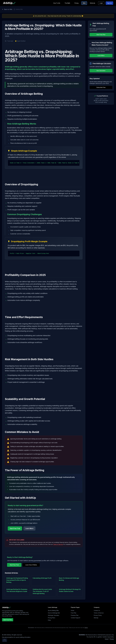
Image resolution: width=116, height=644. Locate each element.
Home (73, 610)
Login (101, 3)
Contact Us (97, 610)
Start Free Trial (15, 528)
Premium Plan (75, 615)
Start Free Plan (101, 35)
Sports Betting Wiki (53, 610)
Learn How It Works (31, 565)
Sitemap (96, 618)
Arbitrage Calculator (54, 615)
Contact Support (75, 618)
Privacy (112, 639)
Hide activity (5, 640)
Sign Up (109, 3)
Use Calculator (101, 71)
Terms (86, 628)
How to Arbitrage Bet (54, 613)
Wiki (84, 3)
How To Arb (57, 3)
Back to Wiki (7, 9)
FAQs (49, 620)
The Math (67, 3)
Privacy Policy (98, 615)
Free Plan (74, 613)
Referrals (93, 3)
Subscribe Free (101, 87)
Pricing (76, 3)
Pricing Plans (52, 618)
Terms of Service (58, 544)
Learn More (29, 528)
